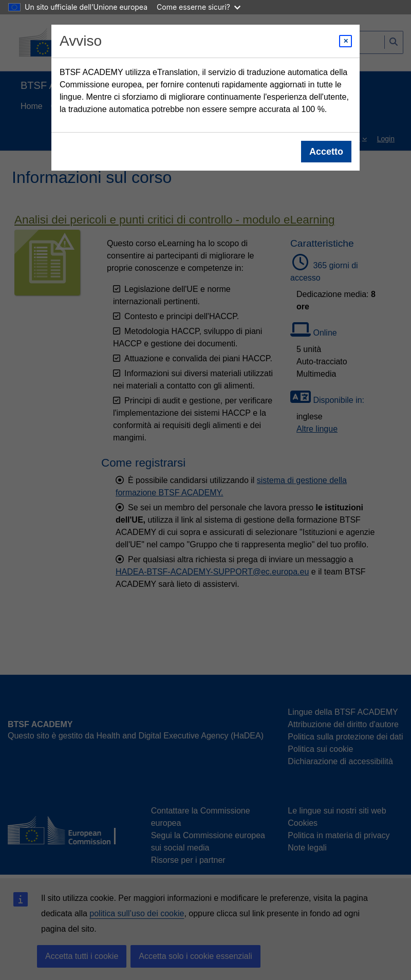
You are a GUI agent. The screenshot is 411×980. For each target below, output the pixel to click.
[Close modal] (345, 41)
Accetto (326, 152)
